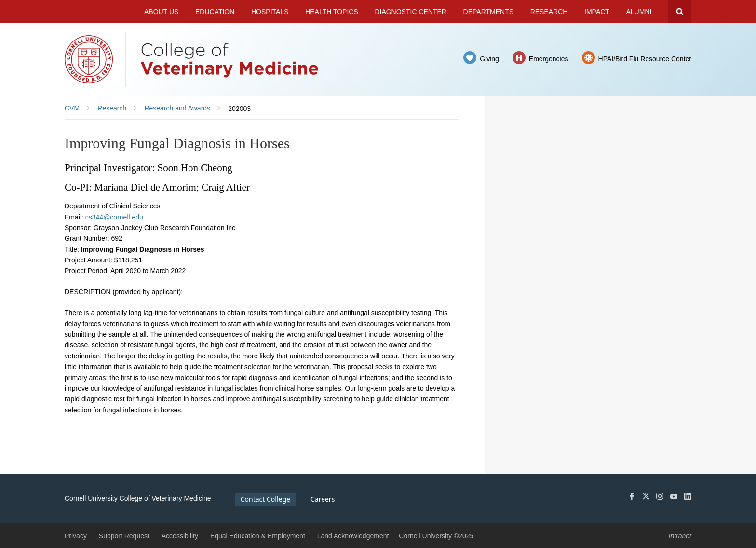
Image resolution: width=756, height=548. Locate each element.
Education (215, 12)
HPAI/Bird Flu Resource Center (645, 59)
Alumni (639, 12)
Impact (597, 12)
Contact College (265, 499)
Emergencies (549, 59)
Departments (489, 12)
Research (549, 12)
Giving (489, 59)
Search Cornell (680, 12)
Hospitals (270, 12)
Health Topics (332, 12)
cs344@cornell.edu (114, 217)
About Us (161, 12)
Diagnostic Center (411, 12)
